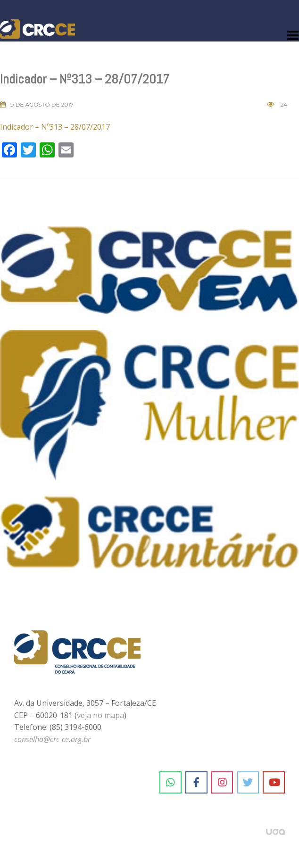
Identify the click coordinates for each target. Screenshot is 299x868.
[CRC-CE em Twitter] (248, 783)
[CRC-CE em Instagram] (222, 783)
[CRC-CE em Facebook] (196, 783)
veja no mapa (100, 715)
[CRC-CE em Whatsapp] (170, 783)
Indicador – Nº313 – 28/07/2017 (55, 127)
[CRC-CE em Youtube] (274, 783)
